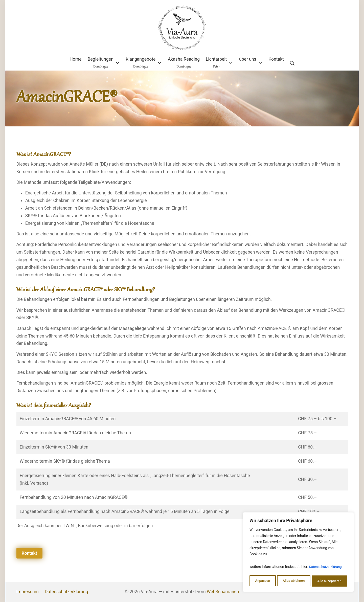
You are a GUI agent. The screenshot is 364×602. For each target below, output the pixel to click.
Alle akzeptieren (329, 581)
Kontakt (29, 553)
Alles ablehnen (293, 581)
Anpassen (262, 581)
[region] (298, 553)
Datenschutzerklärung (326, 568)
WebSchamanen (223, 592)
